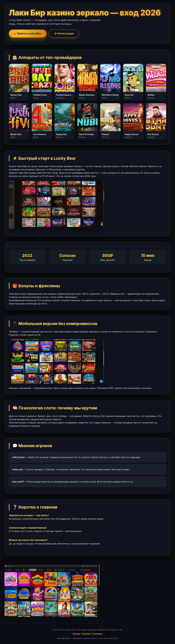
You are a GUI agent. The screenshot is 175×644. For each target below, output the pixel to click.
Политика (86, 634)
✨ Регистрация (64, 33)
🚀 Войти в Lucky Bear (28, 33)
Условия (76, 634)
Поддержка (97, 634)
